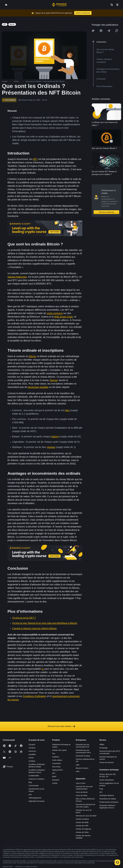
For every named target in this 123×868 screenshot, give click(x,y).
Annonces (32, 751)
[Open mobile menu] (117, 5)
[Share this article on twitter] (93, 31)
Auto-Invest (56, 767)
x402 (77, 771)
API (101, 792)
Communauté (34, 786)
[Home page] (59, 5)
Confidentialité (34, 776)
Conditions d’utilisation (35, 696)
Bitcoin (32, 356)
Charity (55, 783)
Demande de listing (83, 756)
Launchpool (56, 763)
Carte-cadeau (57, 760)
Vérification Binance (107, 795)
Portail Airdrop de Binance (109, 802)
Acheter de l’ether (82, 832)
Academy (56, 757)
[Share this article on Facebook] (101, 31)
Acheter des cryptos (60, 750)
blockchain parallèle (38, 387)
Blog (30, 782)
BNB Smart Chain (64, 317)
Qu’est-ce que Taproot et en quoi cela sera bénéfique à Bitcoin (45, 623)
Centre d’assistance (107, 780)
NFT (35, 159)
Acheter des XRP (82, 826)
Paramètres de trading (108, 799)
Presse (31, 758)
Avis (30, 795)
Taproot (54, 380)
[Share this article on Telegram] (109, 31)
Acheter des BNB (82, 822)
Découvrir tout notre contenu (61, 726)
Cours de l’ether (82, 795)
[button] (117, 5)
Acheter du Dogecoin (83, 829)
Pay (54, 753)
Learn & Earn (81, 783)
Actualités (32, 754)
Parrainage (103, 748)
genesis (51, 447)
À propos (32, 745)
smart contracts (55, 313)
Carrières (32, 748)
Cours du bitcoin (82, 792)
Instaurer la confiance (36, 779)
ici (43, 669)
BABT (54, 777)
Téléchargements (35, 798)
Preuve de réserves (106, 762)
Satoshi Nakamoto (17, 277)
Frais (101, 789)
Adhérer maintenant (83, 13)
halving (55, 436)
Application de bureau (37, 801)
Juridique (32, 761)
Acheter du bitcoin (82, 819)
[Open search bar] (111, 5)
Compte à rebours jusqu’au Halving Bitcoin (34, 628)
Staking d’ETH (57, 770)
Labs (77, 765)
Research (56, 780)
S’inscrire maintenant (106, 212)
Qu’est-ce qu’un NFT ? (24, 618)
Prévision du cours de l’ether (86, 816)
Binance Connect (82, 768)
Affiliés (102, 745)
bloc (67, 410)
